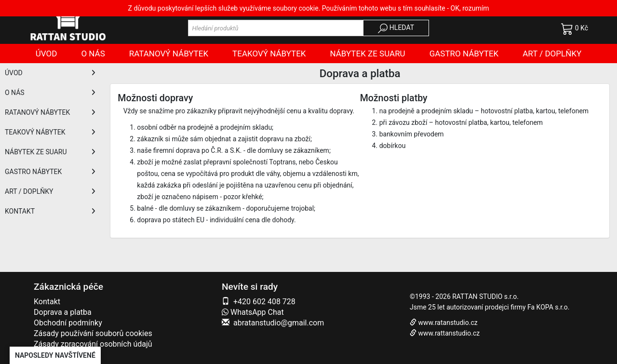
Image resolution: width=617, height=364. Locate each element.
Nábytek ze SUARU (368, 54)
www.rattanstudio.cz (449, 333)
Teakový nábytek (269, 54)
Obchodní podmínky (68, 323)
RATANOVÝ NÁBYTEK (50, 112)
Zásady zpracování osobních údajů (93, 344)
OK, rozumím (470, 8)
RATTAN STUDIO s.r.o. (485, 297)
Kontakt (47, 302)
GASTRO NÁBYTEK (50, 172)
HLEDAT (396, 28)
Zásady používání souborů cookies (93, 333)
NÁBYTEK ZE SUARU (50, 152)
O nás (93, 54)
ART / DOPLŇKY (50, 191)
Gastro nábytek (464, 54)
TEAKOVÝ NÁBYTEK (50, 132)
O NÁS (50, 93)
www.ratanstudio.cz (448, 323)
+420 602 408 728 (264, 302)
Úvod (47, 54)
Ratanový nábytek (169, 54)
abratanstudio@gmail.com (279, 323)
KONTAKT (50, 211)
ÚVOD (50, 73)
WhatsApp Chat (253, 312)
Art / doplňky (552, 54)
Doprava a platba (63, 312)
